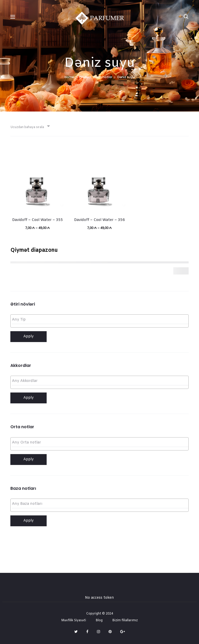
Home (69, 77)
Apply (29, 336)
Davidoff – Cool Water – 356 (99, 220)
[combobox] (30, 126)
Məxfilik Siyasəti (74, 620)
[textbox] (101, 320)
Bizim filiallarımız (125, 620)
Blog (99, 620)
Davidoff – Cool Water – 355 (38, 220)
